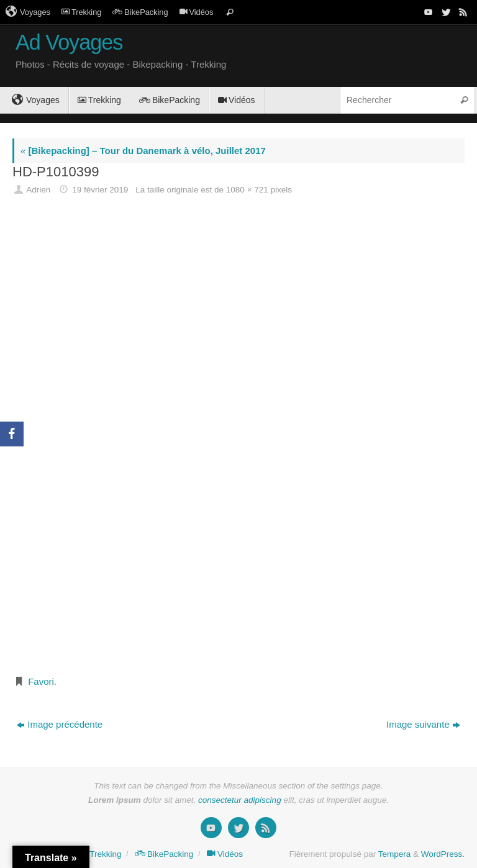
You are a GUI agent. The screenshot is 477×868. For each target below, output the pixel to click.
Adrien (38, 190)
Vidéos (197, 12)
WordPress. (443, 854)
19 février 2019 (100, 190)
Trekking (81, 12)
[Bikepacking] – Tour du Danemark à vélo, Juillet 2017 (143, 151)
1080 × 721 (247, 190)
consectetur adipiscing (240, 800)
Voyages (28, 12)
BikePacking (140, 12)
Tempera (395, 854)
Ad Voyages (69, 43)
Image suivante (423, 724)
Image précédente (60, 724)
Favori (41, 681)
